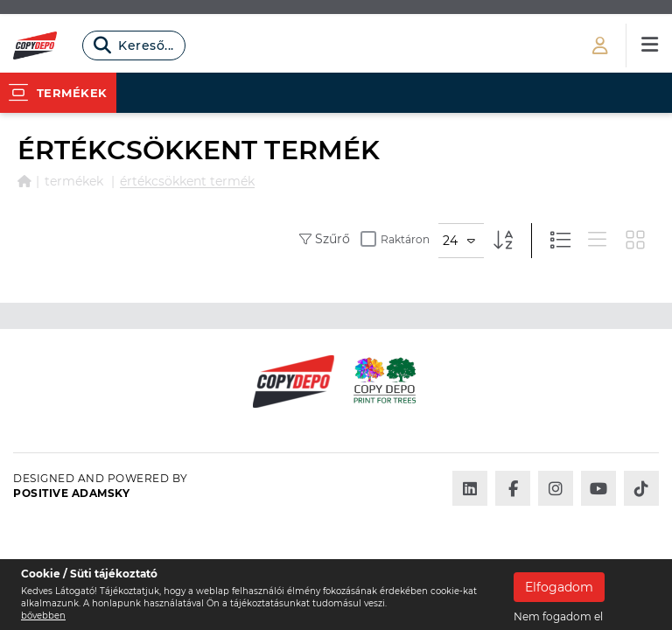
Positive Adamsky (71, 493)
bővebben (43, 616)
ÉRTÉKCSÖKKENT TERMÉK (187, 181)
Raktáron (395, 239)
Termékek (74, 181)
